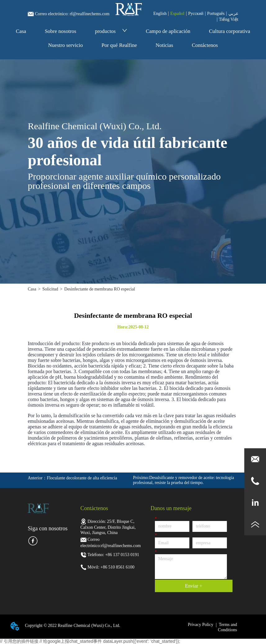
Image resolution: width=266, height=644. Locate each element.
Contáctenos (205, 45)
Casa (21, 31)
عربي (233, 14)
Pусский (196, 14)
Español (177, 14)
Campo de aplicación (168, 31)
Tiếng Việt (228, 19)
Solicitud (50, 289)
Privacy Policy (201, 625)
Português (216, 14)
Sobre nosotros (61, 31)
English (160, 14)
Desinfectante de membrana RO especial (100, 289)
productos (111, 31)
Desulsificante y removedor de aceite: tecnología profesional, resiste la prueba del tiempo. (184, 480)
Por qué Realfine (119, 45)
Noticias (164, 45)
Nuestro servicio (65, 45)
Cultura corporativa (230, 31)
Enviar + (194, 586)
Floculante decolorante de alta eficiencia (82, 478)
